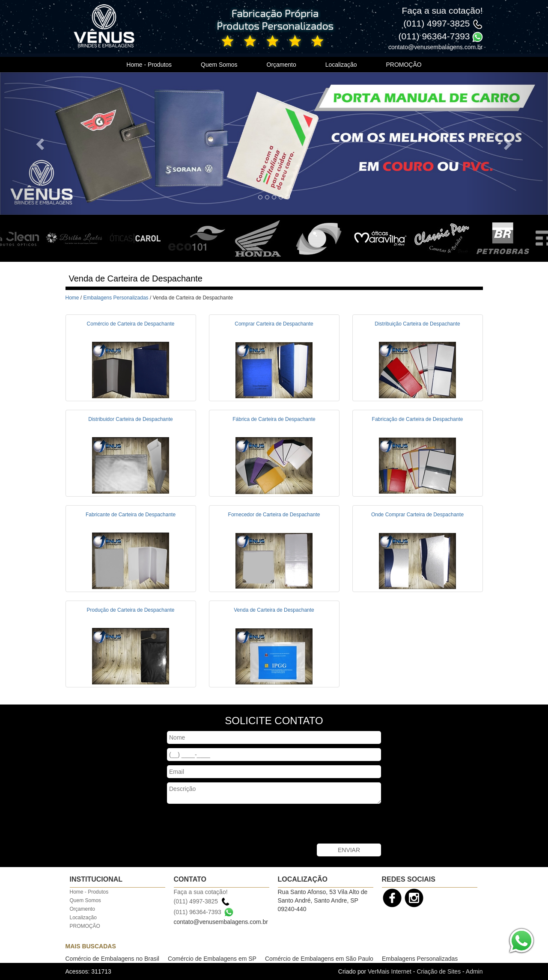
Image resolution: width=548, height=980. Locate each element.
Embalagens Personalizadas (116, 298)
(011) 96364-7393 (434, 36)
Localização (341, 65)
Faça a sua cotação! (442, 10)
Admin (474, 971)
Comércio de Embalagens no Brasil (112, 959)
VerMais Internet (390, 971)
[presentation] (232, 825)
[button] (41, 144)
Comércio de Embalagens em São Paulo (319, 959)
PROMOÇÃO (404, 65)
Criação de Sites (439, 971)
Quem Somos (219, 65)
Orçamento (281, 65)
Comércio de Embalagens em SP (212, 959)
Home (72, 298)
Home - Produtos (149, 65)
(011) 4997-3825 (436, 23)
